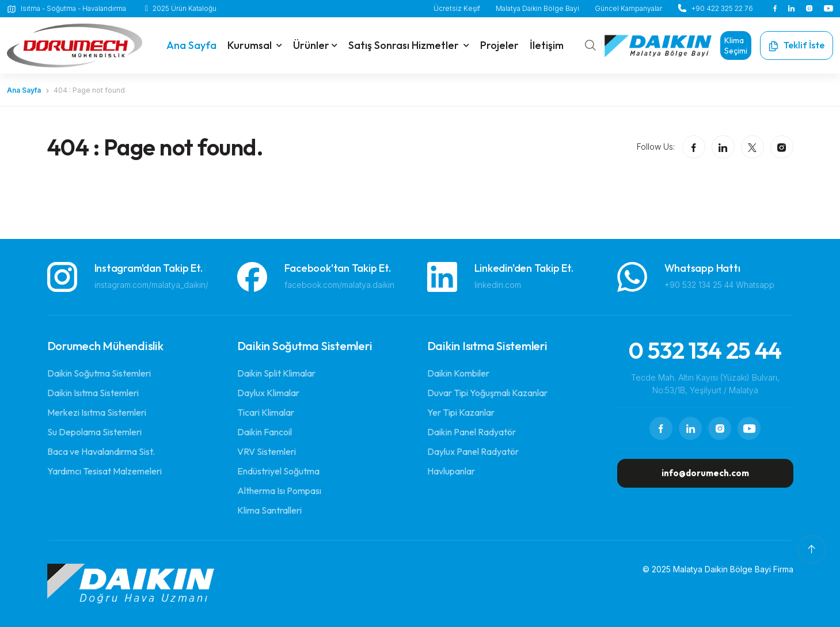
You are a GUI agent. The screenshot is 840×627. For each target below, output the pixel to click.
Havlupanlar (451, 471)
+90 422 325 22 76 (722, 8)
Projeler (499, 45)
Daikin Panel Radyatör (472, 432)
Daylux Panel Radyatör (473, 451)
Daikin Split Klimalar (276, 373)
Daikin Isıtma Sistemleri (93, 393)
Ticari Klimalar (266, 412)
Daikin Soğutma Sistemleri (99, 373)
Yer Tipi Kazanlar (461, 412)
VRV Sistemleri (267, 451)
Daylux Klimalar (268, 393)
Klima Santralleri (269, 510)
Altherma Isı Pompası (279, 491)
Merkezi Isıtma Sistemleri (97, 412)
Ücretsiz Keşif (457, 8)
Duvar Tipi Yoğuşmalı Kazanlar (487, 393)
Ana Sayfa (24, 90)
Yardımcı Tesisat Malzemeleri (104, 471)
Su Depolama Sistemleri (94, 432)
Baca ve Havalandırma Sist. (101, 451)
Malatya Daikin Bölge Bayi (537, 8)
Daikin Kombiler (458, 373)
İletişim (547, 45)
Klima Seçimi (736, 45)
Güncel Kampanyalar (628, 8)
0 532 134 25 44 (705, 350)
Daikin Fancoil (265, 432)
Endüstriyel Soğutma (278, 471)
